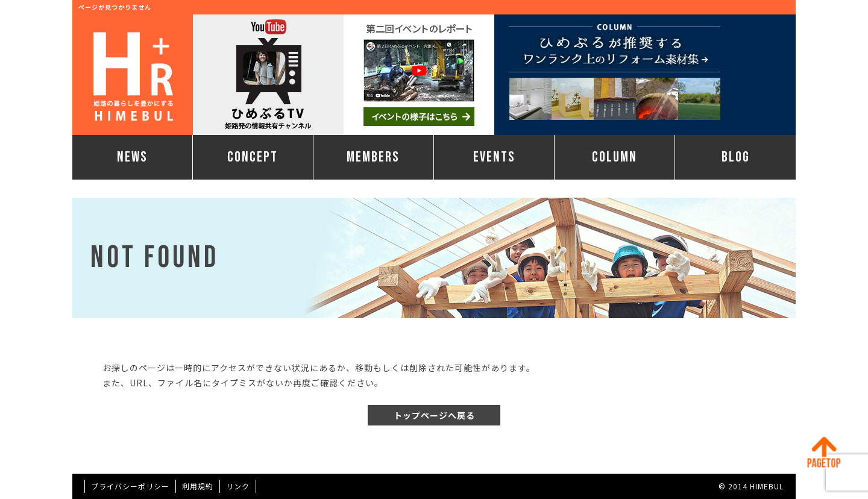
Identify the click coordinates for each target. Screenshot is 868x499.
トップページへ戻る (434, 415)
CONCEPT (253, 157)
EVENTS (494, 157)
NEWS (132, 157)
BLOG (736, 157)
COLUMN (615, 157)
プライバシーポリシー (130, 486)
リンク (238, 486)
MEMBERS (373, 157)
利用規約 (198, 486)
